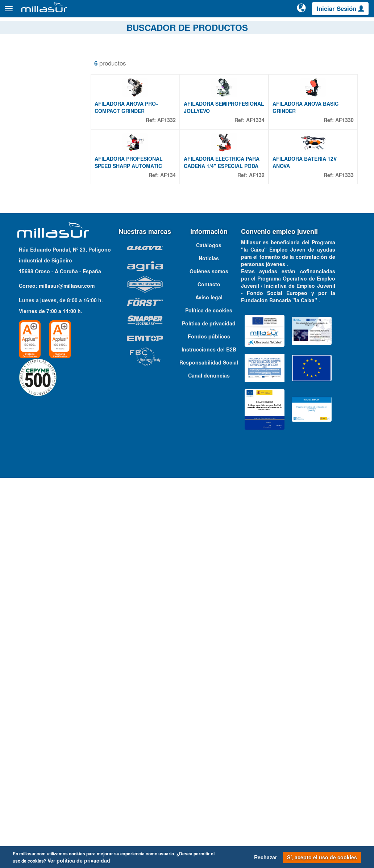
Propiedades (33, 448)
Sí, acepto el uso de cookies (322, 858)
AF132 (257, 251)
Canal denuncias (209, 766)
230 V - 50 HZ (39, 488)
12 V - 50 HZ (38, 471)
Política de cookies (209, 700)
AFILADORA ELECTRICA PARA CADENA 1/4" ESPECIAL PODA (222, 238)
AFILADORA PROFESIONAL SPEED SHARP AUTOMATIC (129, 238)
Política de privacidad (209, 713)
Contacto (363, 29)
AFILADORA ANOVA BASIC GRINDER (306, 145)
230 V (30, 479)
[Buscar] (274, 12)
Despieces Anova (275, 29)
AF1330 (344, 158)
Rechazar (265, 858)
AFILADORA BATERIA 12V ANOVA (305, 238)
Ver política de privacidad (79, 861)
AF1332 (167, 158)
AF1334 (255, 158)
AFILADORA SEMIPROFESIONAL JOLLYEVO (224, 145)
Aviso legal (209, 687)
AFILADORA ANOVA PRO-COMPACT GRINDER (126, 145)
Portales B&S (311, 29)
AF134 (168, 251)
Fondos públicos (209, 726)
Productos (87, 12)
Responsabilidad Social (209, 753)
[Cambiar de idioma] (302, 12)
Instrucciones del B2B (209, 740)
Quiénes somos (209, 661)
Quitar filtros (27, 58)
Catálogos (339, 29)
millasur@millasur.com (67, 676)
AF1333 (344, 251)
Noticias (209, 648)
